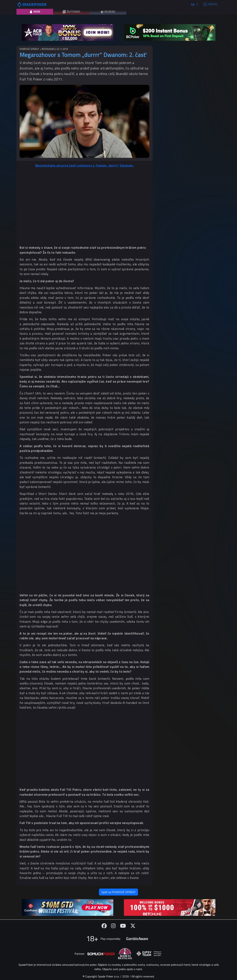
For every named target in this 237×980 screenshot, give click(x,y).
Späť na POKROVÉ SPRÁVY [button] (118, 892)
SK (193, 4)
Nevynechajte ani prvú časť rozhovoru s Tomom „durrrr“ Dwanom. (85, 165)
